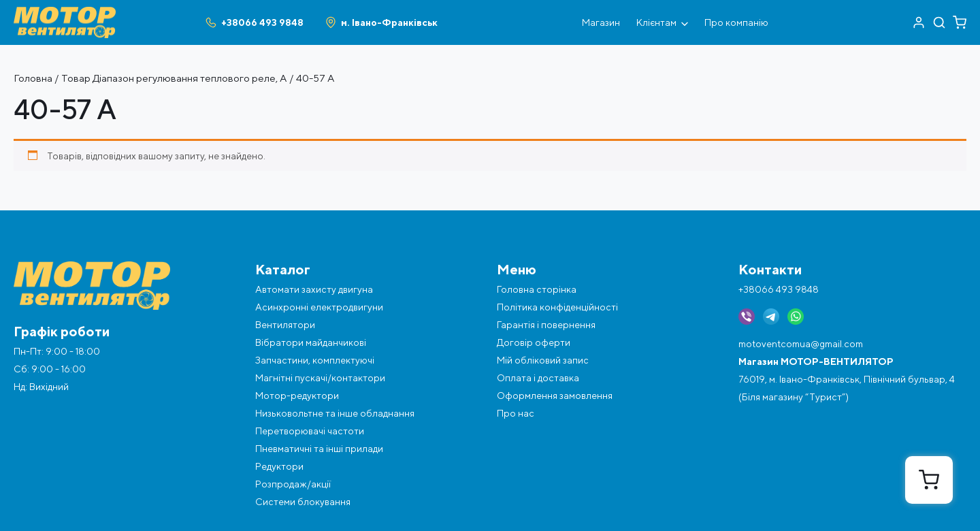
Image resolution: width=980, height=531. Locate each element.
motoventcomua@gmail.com (801, 344)
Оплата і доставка (538, 378)
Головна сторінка (537, 289)
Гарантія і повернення (546, 325)
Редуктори (279, 466)
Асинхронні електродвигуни (319, 307)
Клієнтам (662, 22)
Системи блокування (303, 502)
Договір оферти (534, 342)
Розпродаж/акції (293, 484)
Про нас (516, 413)
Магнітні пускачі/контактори (320, 378)
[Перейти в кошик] (960, 22)
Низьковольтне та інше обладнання (335, 413)
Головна (33, 78)
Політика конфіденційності (557, 307)
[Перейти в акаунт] (919, 22)
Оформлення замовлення (555, 396)
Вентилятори (285, 325)
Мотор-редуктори (297, 396)
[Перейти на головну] (65, 12)
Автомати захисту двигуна (314, 289)
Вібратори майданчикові (311, 342)
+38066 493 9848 (779, 289)
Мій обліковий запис (543, 360)
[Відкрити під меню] (685, 22)
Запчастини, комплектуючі (315, 360)
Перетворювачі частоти (310, 431)
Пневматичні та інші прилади (319, 449)
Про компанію (736, 22)
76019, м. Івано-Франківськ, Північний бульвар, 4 (847, 379)
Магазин (601, 22)
